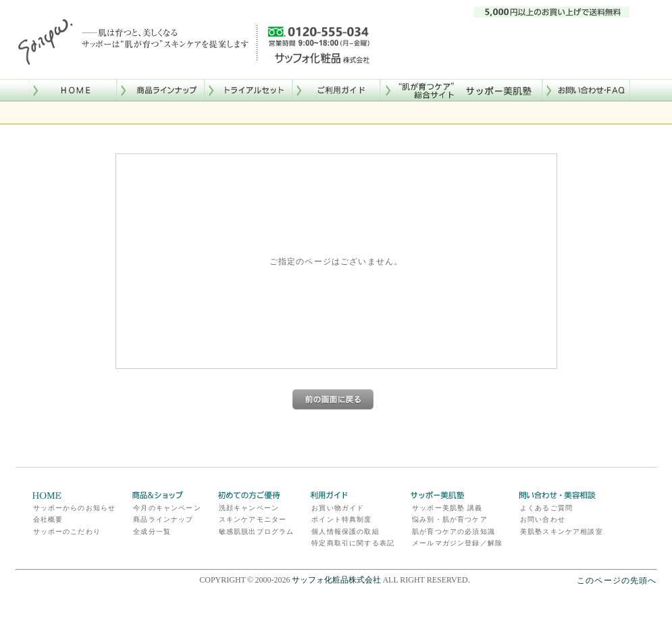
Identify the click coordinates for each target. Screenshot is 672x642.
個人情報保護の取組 (345, 532)
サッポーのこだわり (67, 532)
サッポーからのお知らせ (75, 508)
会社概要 (48, 519)
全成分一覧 (152, 532)
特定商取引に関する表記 (353, 543)
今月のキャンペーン (167, 508)
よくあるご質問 (546, 508)
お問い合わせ (543, 519)
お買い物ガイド (338, 508)
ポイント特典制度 (341, 519)
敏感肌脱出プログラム (257, 532)
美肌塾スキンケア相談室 (562, 532)
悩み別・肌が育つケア (450, 519)
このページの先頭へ (617, 580)
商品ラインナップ (163, 519)
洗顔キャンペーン (249, 508)
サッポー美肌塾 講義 (447, 508)
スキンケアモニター (253, 519)
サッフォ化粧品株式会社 (336, 580)
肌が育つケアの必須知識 (454, 532)
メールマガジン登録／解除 (457, 543)
